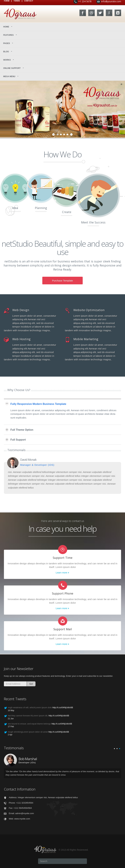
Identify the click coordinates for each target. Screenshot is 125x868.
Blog (8, 52)
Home (8, 27)
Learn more (62, 573)
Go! (31, 684)
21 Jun (11, 719)
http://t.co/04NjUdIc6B (63, 707)
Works (9, 60)
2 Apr (10, 735)
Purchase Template (62, 281)
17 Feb (11, 727)
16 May (11, 710)
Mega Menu (11, 76)
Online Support (14, 68)
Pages (8, 43)
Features (10, 35)
